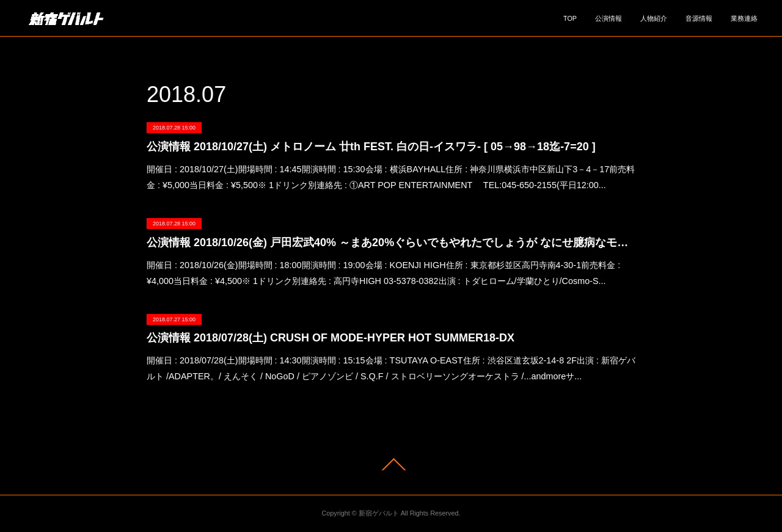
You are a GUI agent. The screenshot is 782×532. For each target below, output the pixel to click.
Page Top (391, 464)
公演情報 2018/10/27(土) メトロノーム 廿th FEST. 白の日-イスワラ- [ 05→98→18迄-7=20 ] (371, 147)
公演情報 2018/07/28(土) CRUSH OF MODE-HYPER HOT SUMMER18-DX (331, 338)
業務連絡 (744, 18)
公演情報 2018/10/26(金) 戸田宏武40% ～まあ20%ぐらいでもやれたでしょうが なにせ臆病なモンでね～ (391, 242)
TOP (570, 18)
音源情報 (699, 18)
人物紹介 (654, 18)
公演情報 (608, 18)
